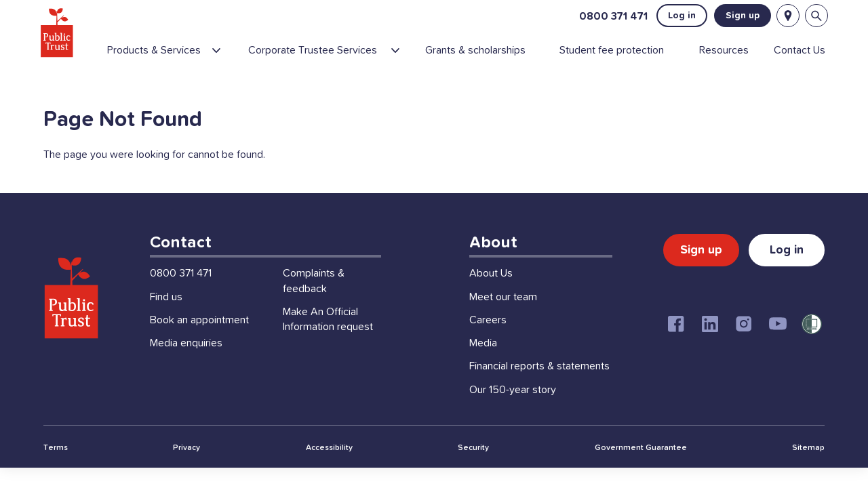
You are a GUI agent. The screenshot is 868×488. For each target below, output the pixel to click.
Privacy (186, 468)
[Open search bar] (813, 18)
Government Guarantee (641, 468)
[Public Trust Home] (61, 34)
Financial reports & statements (539, 386)
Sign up (739, 18)
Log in (678, 18)
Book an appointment (199, 340)
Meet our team (503, 317)
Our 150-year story (513, 410)
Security (473, 468)
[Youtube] (778, 344)
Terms (56, 468)
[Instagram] (744, 344)
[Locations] (785, 18)
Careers (488, 340)
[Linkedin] (710, 344)
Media (483, 363)
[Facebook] (676, 344)
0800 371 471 (610, 18)
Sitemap (808, 468)
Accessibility (329, 468)
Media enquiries (186, 363)
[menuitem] (177, 58)
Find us (166, 317)
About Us (491, 293)
